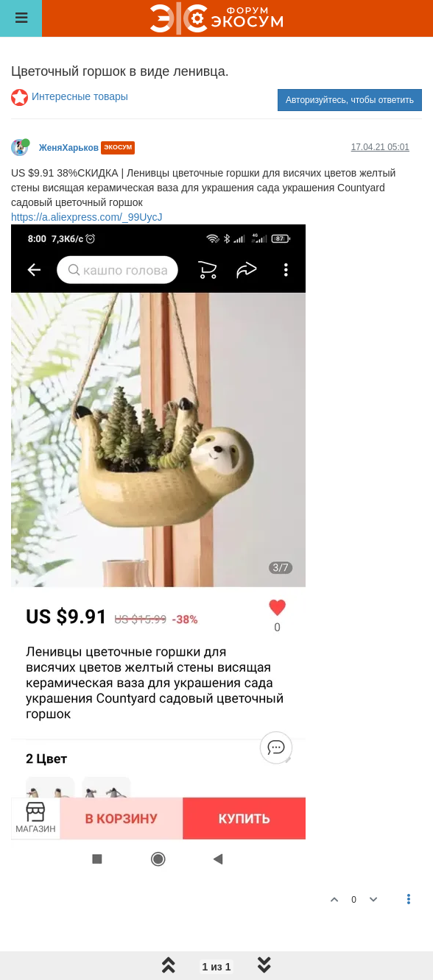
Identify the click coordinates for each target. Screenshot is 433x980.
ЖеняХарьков (69, 148)
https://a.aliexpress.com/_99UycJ (87, 217)
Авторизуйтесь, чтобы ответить (350, 100)
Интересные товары (80, 96)
